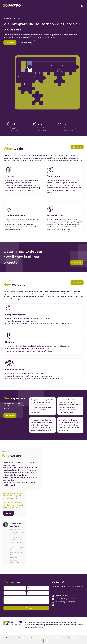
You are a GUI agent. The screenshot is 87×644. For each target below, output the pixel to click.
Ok (42, 641)
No (46, 641)
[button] (75, 6)
